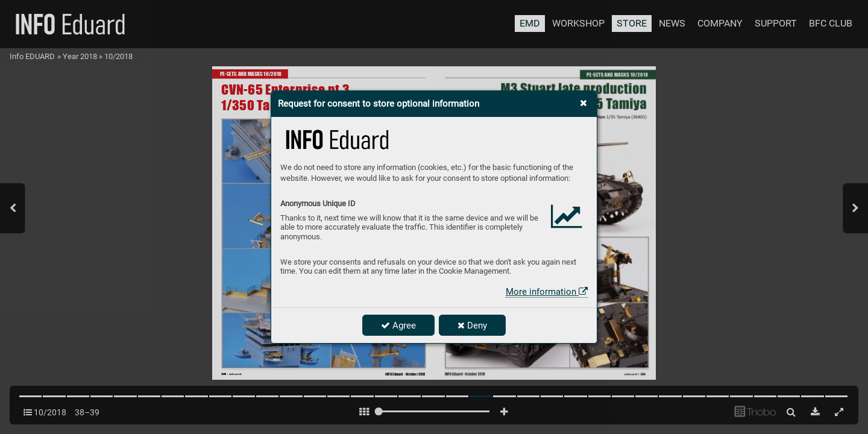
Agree (398, 325)
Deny (472, 325)
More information (547, 292)
